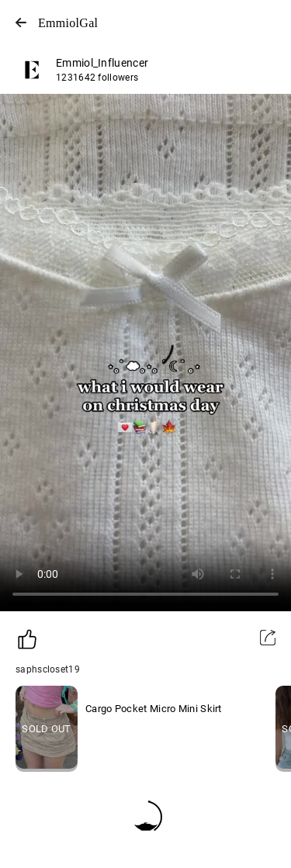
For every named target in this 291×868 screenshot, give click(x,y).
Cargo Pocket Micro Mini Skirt (154, 709)
